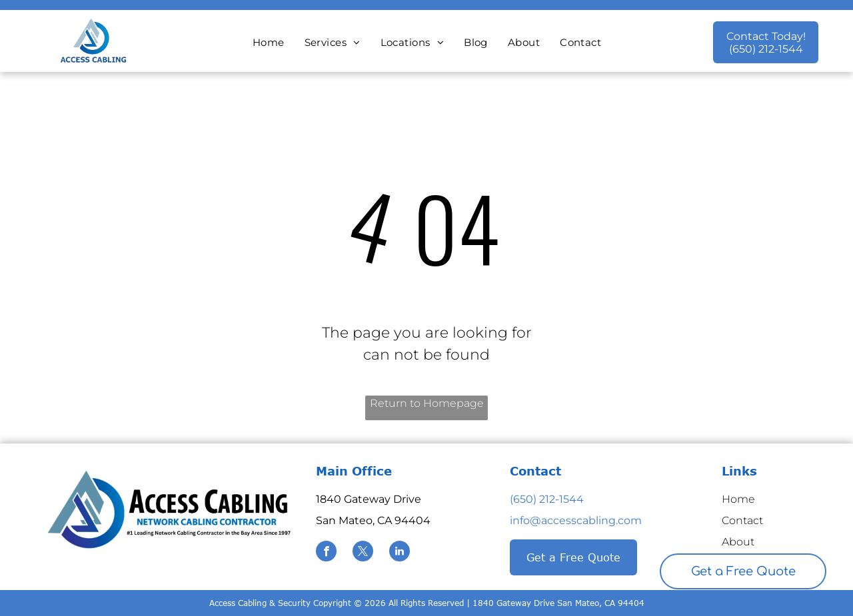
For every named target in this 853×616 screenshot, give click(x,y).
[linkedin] (400, 553)
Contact (742, 520)
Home (738, 499)
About (738, 542)
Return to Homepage (427, 403)
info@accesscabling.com (576, 520)
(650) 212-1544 (547, 499)
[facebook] (326, 553)
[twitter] (363, 553)
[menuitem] (269, 43)
